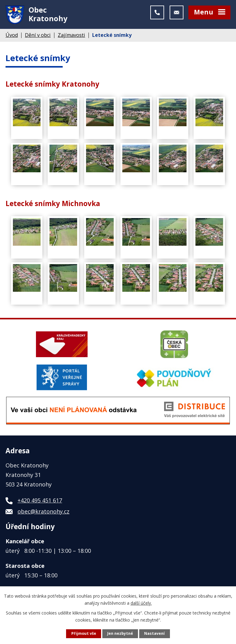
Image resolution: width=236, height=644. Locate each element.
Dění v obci (38, 37)
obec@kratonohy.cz (43, 513)
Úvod (12, 37)
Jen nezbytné (120, 633)
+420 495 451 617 (40, 502)
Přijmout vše (84, 633)
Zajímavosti (71, 37)
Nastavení (154, 633)
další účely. (141, 603)
